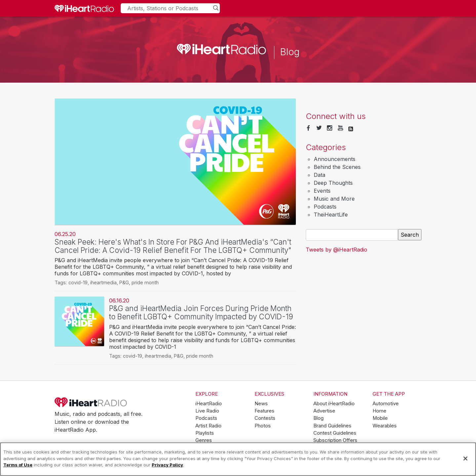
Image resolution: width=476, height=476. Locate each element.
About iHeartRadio (334, 404)
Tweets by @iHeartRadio (337, 250)
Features (264, 411)
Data (319, 175)
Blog (318, 418)
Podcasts (325, 207)
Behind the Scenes (337, 167)
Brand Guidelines (332, 426)
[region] (238, 459)
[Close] (465, 458)
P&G (124, 282)
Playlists (205, 433)
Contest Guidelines (335, 433)
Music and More (334, 199)
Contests (265, 418)
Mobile (380, 418)
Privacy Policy (167, 465)
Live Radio (207, 411)
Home (379, 411)
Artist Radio (208, 426)
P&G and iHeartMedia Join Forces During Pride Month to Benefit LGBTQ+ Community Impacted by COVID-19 (201, 312)
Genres (204, 440)
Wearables (385, 426)
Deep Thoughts (333, 183)
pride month (145, 282)
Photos (263, 426)
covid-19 (78, 282)
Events (322, 191)
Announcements (335, 159)
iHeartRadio (91, 402)
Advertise (324, 411)
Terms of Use (18, 465)
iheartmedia (103, 282)
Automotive (386, 404)
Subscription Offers (335, 440)
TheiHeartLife (331, 215)
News (261, 404)
